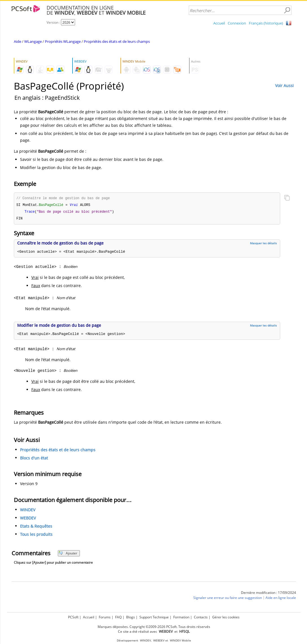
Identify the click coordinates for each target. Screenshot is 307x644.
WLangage (33, 41)
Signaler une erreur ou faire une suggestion (228, 599)
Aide (17, 41)
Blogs (131, 617)
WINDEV (28, 511)
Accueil (219, 23)
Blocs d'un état (34, 459)
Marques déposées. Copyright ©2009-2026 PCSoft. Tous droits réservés (154, 627)
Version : (54, 22)
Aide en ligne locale (281, 599)
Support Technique (154, 617)
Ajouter (68, 554)
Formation (181, 617)
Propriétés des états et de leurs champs (117, 41)
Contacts (201, 617)
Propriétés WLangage (63, 41)
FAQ (118, 617)
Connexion (237, 23)
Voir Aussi (284, 86)
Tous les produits (36, 535)
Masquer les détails (263, 244)
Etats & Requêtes (36, 527)
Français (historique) (266, 23)
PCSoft (73, 617)
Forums (105, 617)
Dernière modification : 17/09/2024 (268, 594)
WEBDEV (28, 519)
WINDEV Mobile (180, 640)
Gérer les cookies (226, 617)
